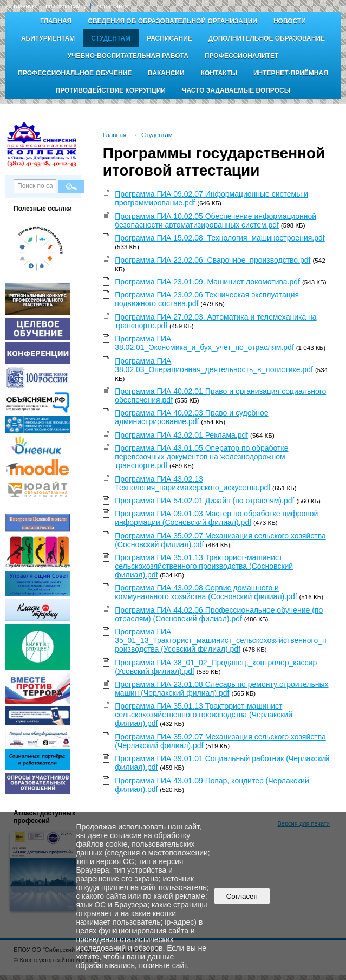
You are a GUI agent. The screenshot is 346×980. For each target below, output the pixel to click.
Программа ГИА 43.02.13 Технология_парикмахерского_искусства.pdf (192, 483)
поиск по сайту (66, 6)
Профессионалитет (242, 56)
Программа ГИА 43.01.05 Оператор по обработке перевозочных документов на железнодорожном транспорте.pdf (201, 457)
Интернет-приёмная (291, 73)
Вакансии (166, 73)
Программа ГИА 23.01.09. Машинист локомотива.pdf (207, 282)
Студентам (111, 38)
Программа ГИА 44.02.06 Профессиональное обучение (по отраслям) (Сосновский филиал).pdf (219, 614)
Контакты (219, 73)
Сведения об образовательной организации (172, 21)
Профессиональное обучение (75, 73)
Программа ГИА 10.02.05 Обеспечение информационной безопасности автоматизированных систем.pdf (216, 220)
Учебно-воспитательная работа (128, 56)
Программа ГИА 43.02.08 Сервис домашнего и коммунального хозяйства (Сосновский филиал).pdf (206, 592)
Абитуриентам (48, 38)
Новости (290, 21)
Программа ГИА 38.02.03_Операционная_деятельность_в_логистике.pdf (214, 365)
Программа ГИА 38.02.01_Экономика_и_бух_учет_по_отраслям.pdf (204, 343)
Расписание (169, 38)
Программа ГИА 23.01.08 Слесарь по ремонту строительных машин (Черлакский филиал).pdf (221, 689)
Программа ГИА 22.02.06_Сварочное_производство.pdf (213, 260)
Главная (56, 21)
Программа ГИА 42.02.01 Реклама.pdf (181, 435)
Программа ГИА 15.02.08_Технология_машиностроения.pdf (220, 238)
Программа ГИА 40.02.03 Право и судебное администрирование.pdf (191, 417)
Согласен (242, 896)
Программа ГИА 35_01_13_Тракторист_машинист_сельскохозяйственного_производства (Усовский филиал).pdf (220, 640)
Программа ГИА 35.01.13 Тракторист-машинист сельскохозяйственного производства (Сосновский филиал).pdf (204, 566)
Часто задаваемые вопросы (236, 90)
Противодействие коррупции (111, 90)
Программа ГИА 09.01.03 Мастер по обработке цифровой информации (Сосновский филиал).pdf (216, 518)
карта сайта (112, 6)
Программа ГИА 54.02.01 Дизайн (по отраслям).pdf (204, 501)
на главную (21, 6)
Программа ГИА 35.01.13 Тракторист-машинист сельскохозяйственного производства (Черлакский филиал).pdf (204, 715)
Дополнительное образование (267, 38)
